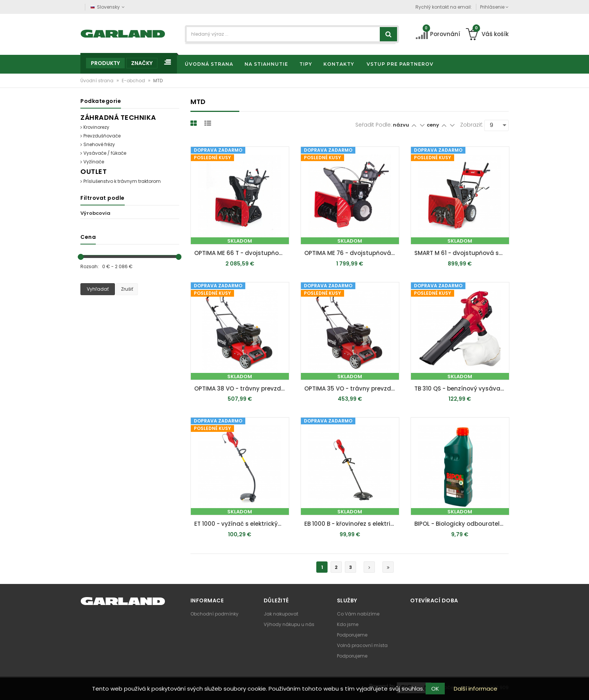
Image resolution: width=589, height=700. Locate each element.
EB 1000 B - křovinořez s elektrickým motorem (352, 524)
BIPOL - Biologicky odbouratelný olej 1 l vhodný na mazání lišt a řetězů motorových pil (462, 524)
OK (435, 689)
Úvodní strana (97, 81)
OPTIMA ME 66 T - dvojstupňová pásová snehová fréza (242, 253)
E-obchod (134, 81)
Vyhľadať (98, 289)
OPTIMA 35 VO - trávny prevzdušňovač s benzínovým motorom (352, 388)
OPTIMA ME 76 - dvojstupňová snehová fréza (352, 253)
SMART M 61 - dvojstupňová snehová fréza (462, 253)
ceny (433, 125)
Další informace (476, 689)
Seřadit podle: (374, 125)
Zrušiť (127, 289)
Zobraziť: (472, 125)
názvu (401, 125)
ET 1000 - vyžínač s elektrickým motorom (242, 524)
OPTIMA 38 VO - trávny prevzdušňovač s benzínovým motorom (242, 388)
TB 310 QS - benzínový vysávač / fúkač (462, 388)
